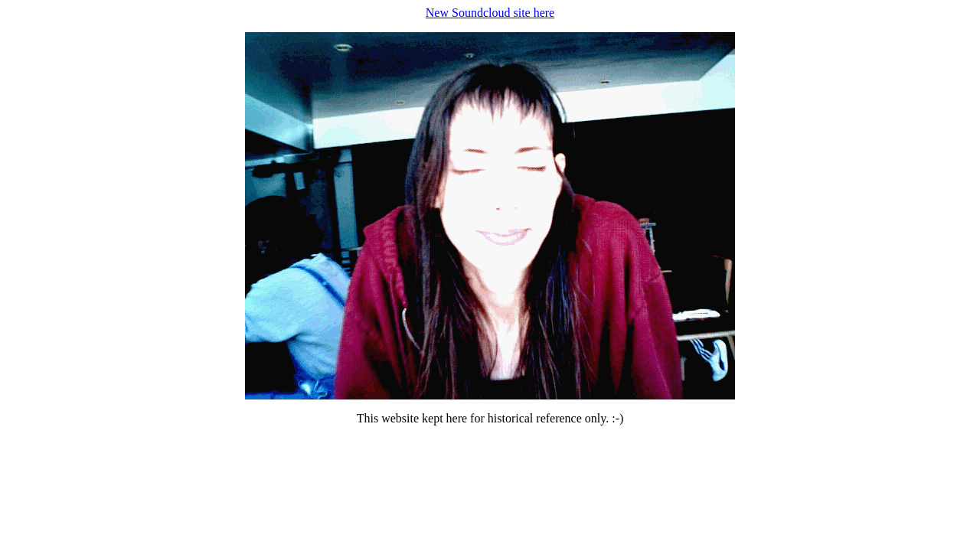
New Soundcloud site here (490, 13)
